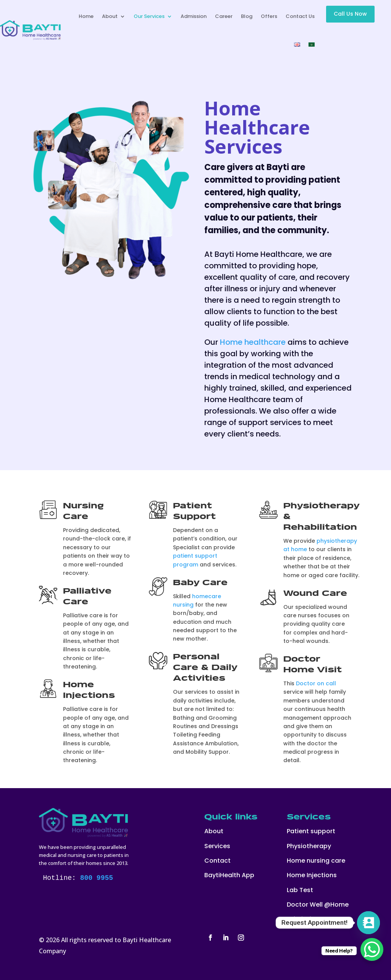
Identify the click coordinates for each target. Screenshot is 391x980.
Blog (247, 16)
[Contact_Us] (368, 923)
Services (217, 846)
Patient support (311, 831)
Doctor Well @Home (318, 905)
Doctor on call (316, 683)
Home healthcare (253, 342)
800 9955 (97, 878)
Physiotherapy (309, 846)
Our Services (149, 16)
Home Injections (312, 875)
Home (86, 16)
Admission (194, 16)
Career (224, 16)
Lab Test (300, 890)
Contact (217, 861)
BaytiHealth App (229, 875)
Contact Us (300, 16)
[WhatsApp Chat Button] (372, 949)
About (110, 16)
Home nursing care (316, 861)
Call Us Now (350, 14)
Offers (269, 16)
